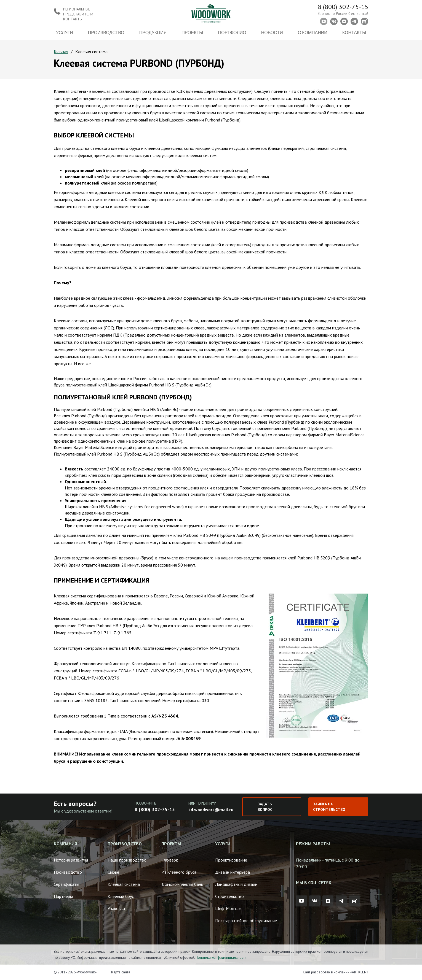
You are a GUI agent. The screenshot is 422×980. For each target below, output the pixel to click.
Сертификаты (66, 884)
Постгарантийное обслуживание (246, 921)
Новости (272, 32)
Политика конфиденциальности (221, 958)
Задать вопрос (265, 807)
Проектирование (231, 860)
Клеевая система (124, 884)
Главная (61, 52)
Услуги (65, 32)
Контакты (354, 32)
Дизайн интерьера (233, 872)
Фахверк (170, 860)
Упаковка (116, 908)
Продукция (153, 32)
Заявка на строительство (329, 807)
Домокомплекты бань (182, 884)
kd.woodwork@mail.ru (211, 810)
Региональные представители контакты (78, 14)
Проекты (192, 32)
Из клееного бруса (179, 872)
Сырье (113, 872)
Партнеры (63, 896)
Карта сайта (121, 972)
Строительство (229, 896)
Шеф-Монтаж (228, 908)
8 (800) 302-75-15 (343, 7)
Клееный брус (121, 896)
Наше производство (127, 860)
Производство (106, 32)
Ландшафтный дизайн (236, 884)
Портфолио (232, 32)
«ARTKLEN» (359, 972)
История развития (71, 860)
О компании (313, 32)
